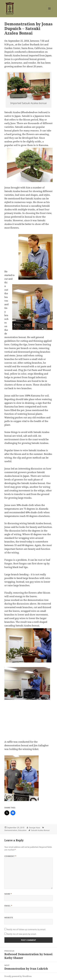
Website (9, 918)
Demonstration (11, 830)
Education (22, 830)
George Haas (35, 828)
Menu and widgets (49, 12)
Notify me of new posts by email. (22, 934)
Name (8, 894)
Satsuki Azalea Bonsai (40, 830)
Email (8, 906)
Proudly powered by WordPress (18, 976)
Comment (10, 856)
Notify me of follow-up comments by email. (26, 929)
